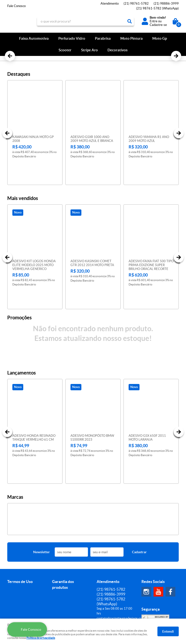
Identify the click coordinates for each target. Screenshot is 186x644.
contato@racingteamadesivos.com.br (122, 566)
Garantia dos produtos (63, 532)
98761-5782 (136, 4)
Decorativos (118, 50)
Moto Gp (160, 38)
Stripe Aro (89, 50)
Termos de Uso (20, 529)
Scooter (65, 50)
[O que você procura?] (130, 21)
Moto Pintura (132, 38)
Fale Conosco (16, 6)
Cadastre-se (158, 25)
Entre (154, 21)
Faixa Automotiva (34, 38)
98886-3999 (166, 4)
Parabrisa (103, 38)
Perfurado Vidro (72, 38)
